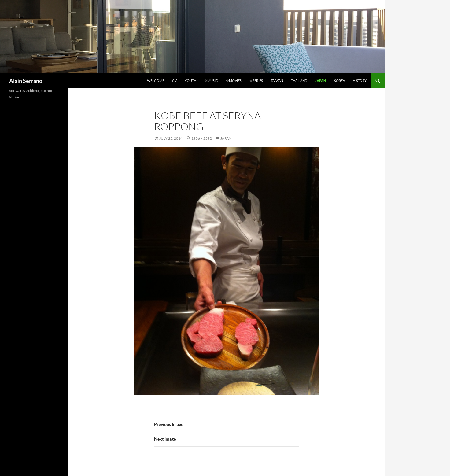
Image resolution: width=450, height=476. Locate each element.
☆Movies (234, 81)
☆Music (211, 81)
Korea (339, 81)
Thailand (299, 81)
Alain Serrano (26, 81)
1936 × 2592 (202, 138)
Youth (190, 81)
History (360, 81)
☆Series (256, 81)
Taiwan (277, 81)
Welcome (156, 81)
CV (174, 81)
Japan (321, 81)
